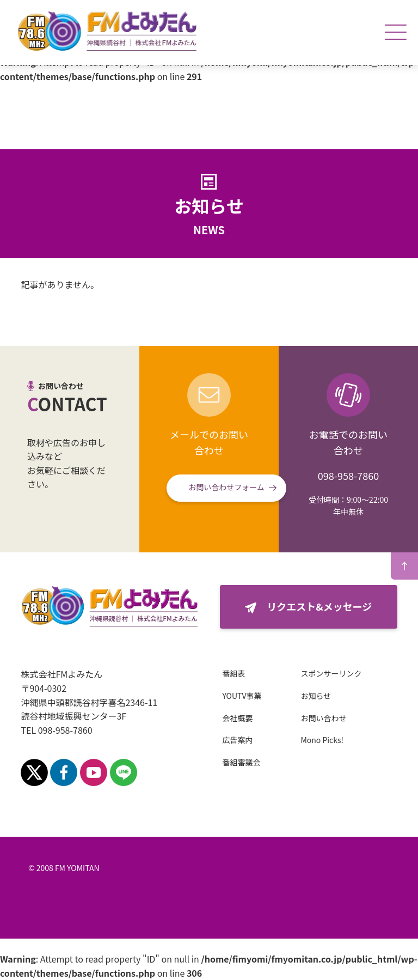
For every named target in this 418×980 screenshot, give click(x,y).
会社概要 (237, 718)
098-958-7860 (348, 476)
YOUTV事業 (242, 696)
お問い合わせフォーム (226, 487)
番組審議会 (241, 762)
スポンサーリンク (331, 673)
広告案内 (237, 740)
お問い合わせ (323, 718)
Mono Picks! (322, 740)
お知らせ (316, 696)
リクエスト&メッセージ (319, 606)
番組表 (233, 673)
